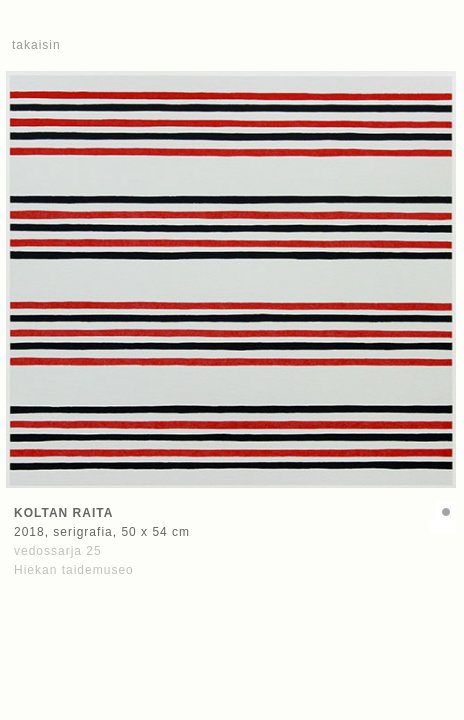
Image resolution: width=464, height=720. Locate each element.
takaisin (36, 45)
